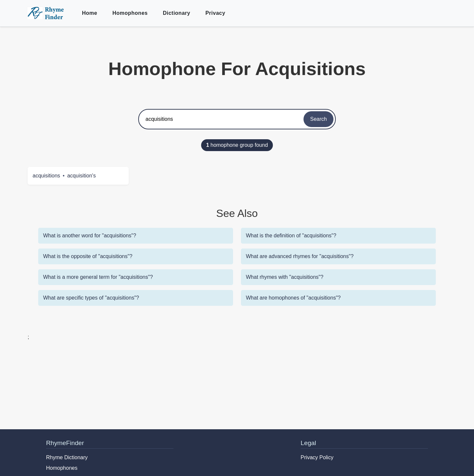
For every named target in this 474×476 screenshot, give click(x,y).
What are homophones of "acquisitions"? (293, 298)
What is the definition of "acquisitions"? (291, 236)
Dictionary (177, 13)
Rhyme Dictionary (67, 457)
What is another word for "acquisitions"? (90, 236)
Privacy (215, 13)
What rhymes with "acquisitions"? (285, 277)
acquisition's (81, 176)
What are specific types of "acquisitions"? (91, 298)
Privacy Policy (317, 457)
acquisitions (46, 176)
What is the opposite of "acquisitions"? (88, 256)
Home (90, 13)
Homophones (130, 13)
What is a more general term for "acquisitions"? (98, 277)
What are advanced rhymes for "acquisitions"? (300, 256)
